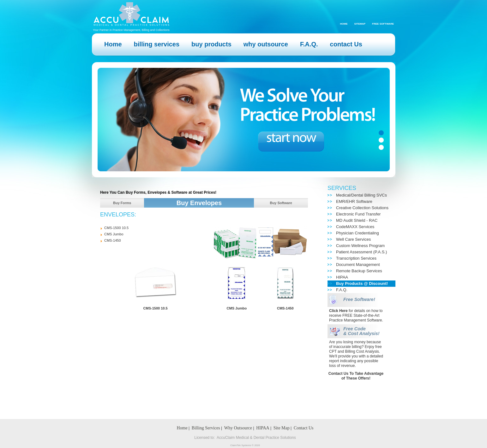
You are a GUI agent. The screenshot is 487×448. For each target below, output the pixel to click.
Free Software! (359, 299)
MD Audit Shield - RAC (357, 220)
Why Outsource (238, 428)
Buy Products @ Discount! (362, 283)
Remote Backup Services (359, 271)
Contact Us (304, 428)
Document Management (358, 265)
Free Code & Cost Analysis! (361, 331)
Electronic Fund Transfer (358, 214)
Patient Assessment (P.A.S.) (361, 252)
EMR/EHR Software (354, 201)
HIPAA (342, 277)
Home (344, 24)
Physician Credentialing (358, 233)
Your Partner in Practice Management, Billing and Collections (131, 30)
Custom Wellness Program (360, 246)
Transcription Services (356, 258)
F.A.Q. (342, 290)
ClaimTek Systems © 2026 (245, 445)
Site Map (282, 428)
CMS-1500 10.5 (116, 228)
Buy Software (281, 203)
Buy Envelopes (199, 203)
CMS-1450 (113, 240)
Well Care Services (353, 239)
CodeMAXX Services (355, 227)
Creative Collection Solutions (362, 208)
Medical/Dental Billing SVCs (361, 195)
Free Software (383, 24)
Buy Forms (122, 203)
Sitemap (360, 24)
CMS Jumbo (114, 234)
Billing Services (206, 428)
